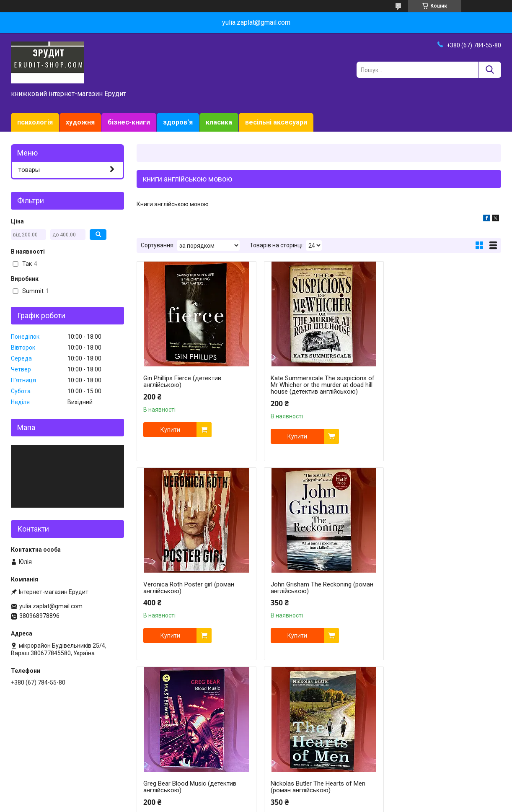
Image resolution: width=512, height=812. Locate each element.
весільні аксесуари (276, 122)
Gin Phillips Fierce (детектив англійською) (182, 381)
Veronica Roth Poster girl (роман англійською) (436, 381)
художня (80, 122)
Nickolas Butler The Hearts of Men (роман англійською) (438, 588)
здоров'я (178, 122)
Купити (170, 430)
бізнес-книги (129, 122)
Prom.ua (296, 789)
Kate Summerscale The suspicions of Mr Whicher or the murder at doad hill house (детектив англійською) (317, 385)
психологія (35, 122)
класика (219, 122)
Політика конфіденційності (320, 804)
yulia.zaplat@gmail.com (51, 606)
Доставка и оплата (41, 750)
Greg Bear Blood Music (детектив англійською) (313, 588)
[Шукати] (490, 70)
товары (29, 170)
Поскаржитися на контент (253, 804)
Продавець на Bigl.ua (256, 796)
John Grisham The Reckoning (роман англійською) (195, 588)
